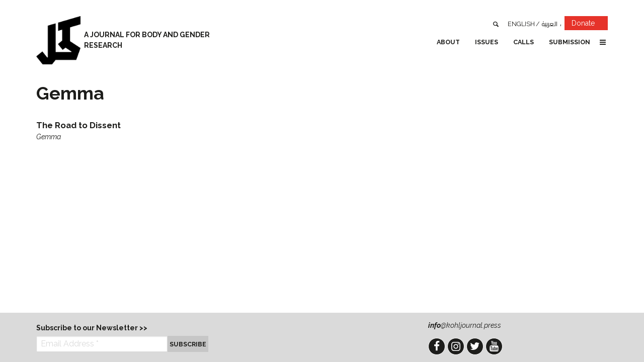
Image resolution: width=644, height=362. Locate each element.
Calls (524, 42)
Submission (570, 42)
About (448, 42)
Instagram (456, 346)
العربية (550, 24)
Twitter (475, 346)
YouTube (494, 346)
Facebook (437, 346)
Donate (590, 25)
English (521, 24)
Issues (487, 42)
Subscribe (188, 344)
